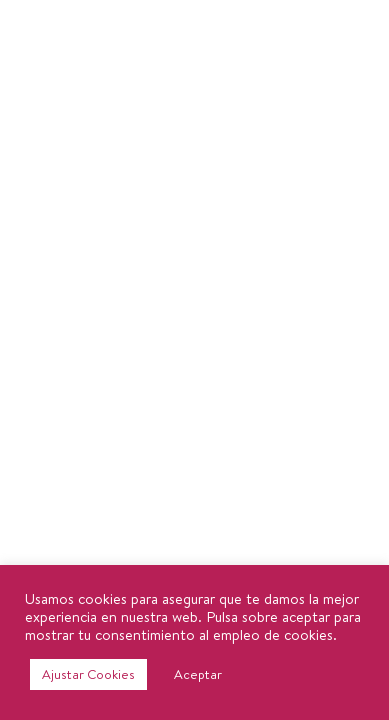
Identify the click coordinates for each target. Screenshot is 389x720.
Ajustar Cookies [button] (88, 674)
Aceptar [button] (198, 674)
